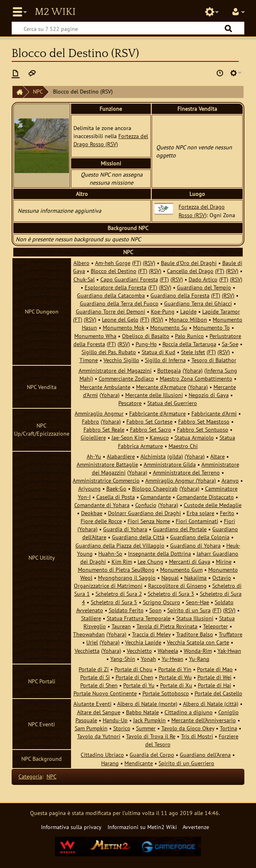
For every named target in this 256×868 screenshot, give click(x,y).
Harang (110, 763)
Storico (122, 728)
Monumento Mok (124, 327)
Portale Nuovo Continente (105, 693)
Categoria (30, 776)
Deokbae (92, 513)
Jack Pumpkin (149, 720)
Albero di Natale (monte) (147, 704)
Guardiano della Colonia (200, 537)
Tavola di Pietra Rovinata (167, 626)
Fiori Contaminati (197, 521)
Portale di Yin (175, 669)
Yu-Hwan (173, 659)
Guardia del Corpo (152, 755)
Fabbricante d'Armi (214, 413)
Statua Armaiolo (194, 437)
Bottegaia (169, 370)
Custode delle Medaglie (213, 505)
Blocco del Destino (114, 271)
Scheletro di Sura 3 (171, 594)
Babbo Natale (142, 712)
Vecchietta (87, 651)
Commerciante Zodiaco (126, 378)
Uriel (92, 642)
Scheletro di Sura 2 (119, 594)
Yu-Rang (199, 659)
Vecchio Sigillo (121, 360)
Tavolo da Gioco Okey (188, 728)
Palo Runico (189, 336)
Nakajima (195, 578)
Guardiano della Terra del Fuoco (119, 303)
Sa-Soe (230, 344)
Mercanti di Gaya (190, 561)
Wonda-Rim (198, 651)
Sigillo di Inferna (165, 360)
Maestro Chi (183, 446)
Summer (146, 728)
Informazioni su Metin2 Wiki (142, 827)
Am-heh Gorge (113, 263)
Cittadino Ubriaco (102, 755)
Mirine (224, 561)
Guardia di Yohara (125, 529)
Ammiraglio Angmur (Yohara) (181, 480)
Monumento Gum (181, 569)
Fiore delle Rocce (101, 521)
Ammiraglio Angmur (99, 413)
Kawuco (159, 437)
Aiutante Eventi (92, 704)
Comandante (156, 497)
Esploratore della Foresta (116, 287)
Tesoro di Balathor (214, 360)
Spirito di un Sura (189, 610)
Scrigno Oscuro (162, 602)
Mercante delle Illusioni (154, 395)
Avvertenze (196, 827)
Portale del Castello (218, 693)
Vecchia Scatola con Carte (198, 642)
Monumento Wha (95, 336)
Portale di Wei (214, 677)
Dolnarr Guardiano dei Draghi (144, 513)
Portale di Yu (139, 685)
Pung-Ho (146, 344)
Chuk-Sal (84, 279)
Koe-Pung (163, 311)
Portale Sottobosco (166, 693)
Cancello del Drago (190, 271)
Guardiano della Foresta (180, 295)
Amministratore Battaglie (107, 464)
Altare (217, 456)
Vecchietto (139, 651)
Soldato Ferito (126, 610)
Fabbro (90, 421)
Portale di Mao (215, 669)
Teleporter (215, 626)
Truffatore (231, 634)
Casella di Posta (116, 497)
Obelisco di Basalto (146, 336)
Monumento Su (169, 327)
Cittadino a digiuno (189, 712)
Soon (155, 610)
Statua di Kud (158, 352)
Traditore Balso (195, 634)
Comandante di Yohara (102, 505)
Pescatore (130, 403)
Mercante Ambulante (105, 387)
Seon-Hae (197, 602)
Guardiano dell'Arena (205, 755)
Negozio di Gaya (209, 395)
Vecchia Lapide (143, 642)
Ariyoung (89, 488)
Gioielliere (93, 437)
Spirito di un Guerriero (186, 763)
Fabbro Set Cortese (149, 421)
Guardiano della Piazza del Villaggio (120, 545)
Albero (81, 263)
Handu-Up (115, 720)
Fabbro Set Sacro (151, 429)
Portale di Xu (176, 685)
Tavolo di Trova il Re (151, 736)
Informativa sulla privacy (71, 827)
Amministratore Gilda (170, 464)
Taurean (121, 626)
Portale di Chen (134, 677)
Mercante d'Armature (161, 387)
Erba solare (200, 513)
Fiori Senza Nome (149, 521)
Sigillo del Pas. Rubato (109, 352)
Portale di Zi (94, 669)
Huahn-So (110, 553)
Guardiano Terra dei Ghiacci (198, 303)
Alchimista (153, 456)
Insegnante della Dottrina (159, 553)
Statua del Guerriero (172, 403)
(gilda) (175, 456)
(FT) (137, 263)
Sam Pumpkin (91, 728)
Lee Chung (150, 561)
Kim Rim (122, 561)
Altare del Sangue (99, 712)
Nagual (170, 578)
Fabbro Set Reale (104, 429)
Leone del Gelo (120, 319)
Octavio (222, 578)
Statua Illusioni (195, 618)
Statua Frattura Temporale (139, 618)
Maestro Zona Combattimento (196, 378)
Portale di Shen (99, 685)
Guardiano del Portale (180, 529)
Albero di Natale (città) (211, 704)
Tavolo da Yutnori (99, 736)
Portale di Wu (175, 677)
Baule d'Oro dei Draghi (189, 263)
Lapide (188, 311)
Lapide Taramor (221, 311)
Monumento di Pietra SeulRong (116, 569)
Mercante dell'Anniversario (204, 720)
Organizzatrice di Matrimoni (108, 586)
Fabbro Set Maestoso (204, 421)
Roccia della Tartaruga (189, 344)
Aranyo (230, 480)
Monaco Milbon (188, 319)
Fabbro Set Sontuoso (203, 429)
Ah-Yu (94, 456)
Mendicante (139, 763)
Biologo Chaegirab (155, 488)
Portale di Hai (214, 685)
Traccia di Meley (151, 634)
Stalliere (91, 618)
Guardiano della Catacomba (111, 295)
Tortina (229, 728)
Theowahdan (89, 634)
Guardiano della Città (138, 537)
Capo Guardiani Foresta (129, 279)
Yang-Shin (123, 659)
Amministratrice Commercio (106, 480)
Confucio (146, 505)
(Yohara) (193, 370)
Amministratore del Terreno (186, 472)
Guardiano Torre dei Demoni (111, 311)
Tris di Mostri (197, 736)
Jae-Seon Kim (128, 437)
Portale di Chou (133, 669)
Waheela (168, 651)
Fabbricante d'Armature (157, 413)
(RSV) (149, 263)
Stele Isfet (193, 352)
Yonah (148, 659)
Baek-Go (116, 488)
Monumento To (211, 327)
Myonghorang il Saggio (127, 578)
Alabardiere (121, 456)
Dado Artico (203, 279)
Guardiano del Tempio (204, 287)
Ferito (227, 513)
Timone (89, 360)
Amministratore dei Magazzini (115, 370)
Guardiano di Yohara (195, 545)
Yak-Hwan (229, 651)
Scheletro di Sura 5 (114, 602)
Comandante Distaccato (205, 497)
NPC (38, 91)
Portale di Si (95, 677)
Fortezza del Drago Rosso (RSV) (111, 140)
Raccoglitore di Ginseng (177, 586)
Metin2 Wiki (55, 12)
